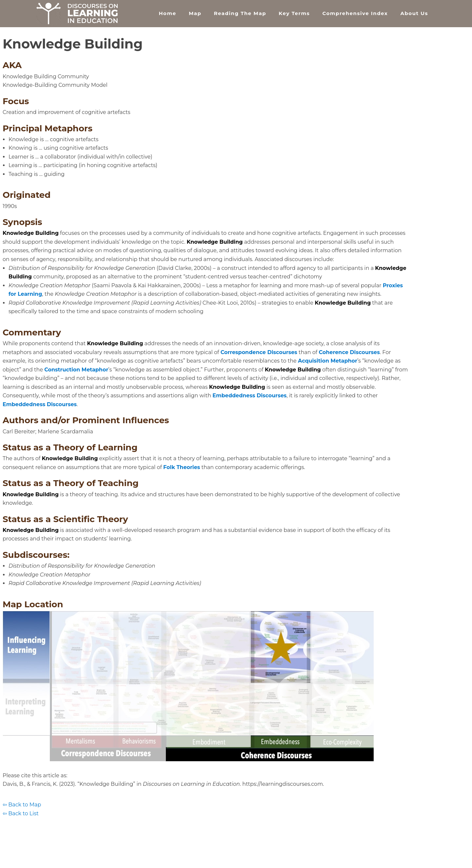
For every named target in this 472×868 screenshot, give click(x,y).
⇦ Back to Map (22, 805)
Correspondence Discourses (259, 352)
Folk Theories (182, 467)
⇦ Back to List (21, 813)
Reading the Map (240, 13)
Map (195, 13)
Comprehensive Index (355, 13)
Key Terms (294, 13)
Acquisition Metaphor (328, 361)
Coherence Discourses (349, 352)
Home (167, 13)
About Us (414, 13)
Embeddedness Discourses (249, 396)
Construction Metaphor (76, 370)
